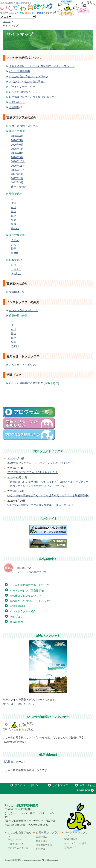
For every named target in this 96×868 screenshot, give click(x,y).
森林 (13, 216)
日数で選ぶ (42, 849)
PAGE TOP (86, 790)
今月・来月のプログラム (23, 126)
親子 (13, 249)
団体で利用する (16, 844)
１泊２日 (16, 269)
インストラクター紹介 (23, 611)
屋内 (13, 224)
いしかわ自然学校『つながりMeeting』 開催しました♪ (40, 505)
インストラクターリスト (23, 310)
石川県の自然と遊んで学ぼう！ (16, 3)
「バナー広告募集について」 (32, 572)
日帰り (15, 265)
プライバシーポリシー (22, 87)
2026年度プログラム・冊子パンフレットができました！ (40, 463)
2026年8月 (17, 153)
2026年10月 (18, 161)
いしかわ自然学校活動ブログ (26, 383)
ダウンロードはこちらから (18, 704)
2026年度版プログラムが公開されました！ (32, 472)
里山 (13, 211)
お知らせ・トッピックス (23, 365)
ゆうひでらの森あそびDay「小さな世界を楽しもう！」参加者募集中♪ (48, 495)
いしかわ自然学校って (20, 834)
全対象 (15, 253)
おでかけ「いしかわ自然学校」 (27, 81)
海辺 (13, 203)
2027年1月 (17, 174)
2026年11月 (18, 166)
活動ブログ (16, 617)
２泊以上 (16, 273)
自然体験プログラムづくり (25, 596)
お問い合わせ (17, 102)
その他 (15, 228)
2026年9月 (17, 157)
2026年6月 (17, 145)
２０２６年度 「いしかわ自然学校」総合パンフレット (42, 66)
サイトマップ (58, 785)
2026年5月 (17, 140)
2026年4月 (17, 136)
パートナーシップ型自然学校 (27, 590)
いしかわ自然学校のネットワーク (29, 76)
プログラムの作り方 (18, 848)
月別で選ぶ (42, 837)
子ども (15, 240)
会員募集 (15, 107)
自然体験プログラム (48, 832)
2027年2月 (17, 178)
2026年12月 (18, 170)
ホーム (7, 21)
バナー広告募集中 (19, 71)
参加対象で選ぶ (44, 845)
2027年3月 (17, 182)
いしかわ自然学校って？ (23, 92)
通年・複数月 (19, 187)
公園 (13, 220)
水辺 (13, 207)
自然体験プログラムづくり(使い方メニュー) (35, 97)
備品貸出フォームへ (14, 762)
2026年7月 (17, 149)
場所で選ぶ (42, 841)
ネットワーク (15, 840)
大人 (13, 245)
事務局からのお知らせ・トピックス (31, 601)
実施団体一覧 (17, 292)
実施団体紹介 (18, 606)
